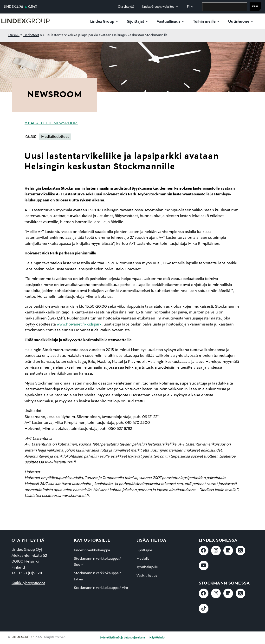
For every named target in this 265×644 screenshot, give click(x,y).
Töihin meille (204, 22)
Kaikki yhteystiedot (28, 583)
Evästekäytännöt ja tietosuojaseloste (122, 638)
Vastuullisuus (168, 22)
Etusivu (14, 35)
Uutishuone (239, 22)
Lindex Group (102, 22)
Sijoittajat (136, 22)
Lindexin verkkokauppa (92, 550)
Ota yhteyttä (126, 7)
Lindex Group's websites (158, 7)
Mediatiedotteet (55, 137)
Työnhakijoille (147, 567)
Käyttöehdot (157, 638)
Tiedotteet (31, 35)
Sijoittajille (144, 550)
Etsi (255, 7)
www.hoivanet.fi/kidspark (79, 325)
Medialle (143, 559)
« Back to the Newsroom (51, 123)
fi (188, 7)
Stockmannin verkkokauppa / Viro (101, 588)
